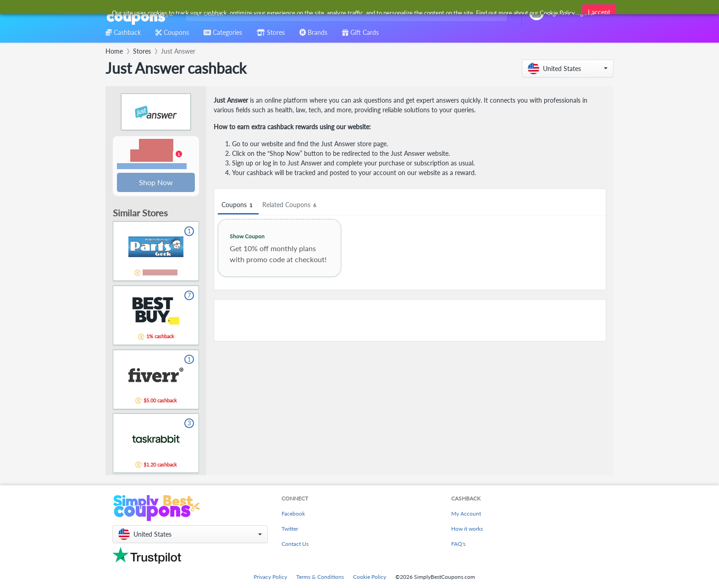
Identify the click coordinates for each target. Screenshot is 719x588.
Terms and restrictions (152, 167)
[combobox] (345, 13)
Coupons (238, 205)
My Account (466, 514)
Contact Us (295, 544)
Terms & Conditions (320, 577)
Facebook (293, 514)
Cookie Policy (370, 577)
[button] (568, 69)
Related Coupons (290, 205)
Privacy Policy (270, 577)
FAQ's (458, 544)
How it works (467, 529)
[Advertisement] (410, 320)
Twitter (290, 529)
